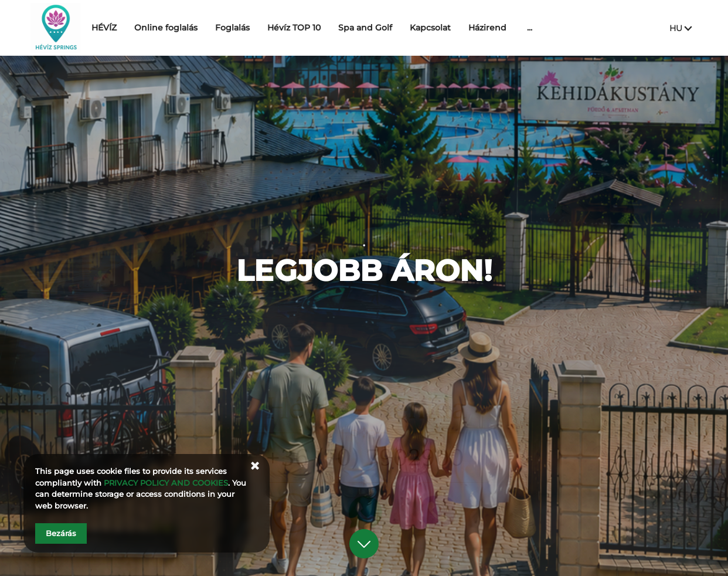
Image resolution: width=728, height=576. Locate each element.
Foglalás (266, 28)
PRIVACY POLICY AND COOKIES (166, 483)
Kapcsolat (464, 28)
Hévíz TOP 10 (327, 28)
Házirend (521, 28)
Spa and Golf (399, 28)
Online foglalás (199, 28)
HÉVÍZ (137, 28)
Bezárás (61, 533)
